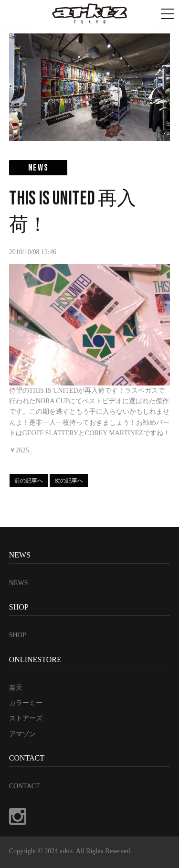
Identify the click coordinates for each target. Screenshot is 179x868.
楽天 (16, 688)
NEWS (19, 583)
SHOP (18, 635)
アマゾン (22, 734)
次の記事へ (69, 481)
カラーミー (26, 703)
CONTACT (25, 786)
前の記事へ (29, 481)
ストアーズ (26, 718)
